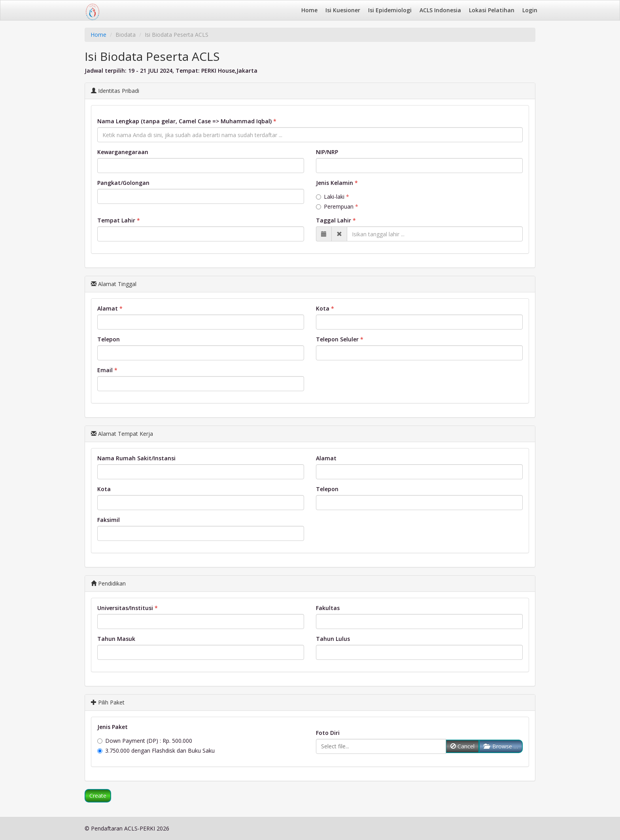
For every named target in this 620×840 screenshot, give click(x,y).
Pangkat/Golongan (123, 183)
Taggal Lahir (334, 220)
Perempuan (335, 206)
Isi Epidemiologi (390, 10)
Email (105, 370)
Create (98, 796)
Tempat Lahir (116, 220)
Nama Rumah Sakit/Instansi (136, 458)
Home (309, 10)
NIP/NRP (327, 152)
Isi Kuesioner (343, 10)
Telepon (109, 339)
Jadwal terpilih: (106, 71)
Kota (323, 308)
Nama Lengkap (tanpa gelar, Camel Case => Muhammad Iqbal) (184, 121)
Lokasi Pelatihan (492, 10)
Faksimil (109, 520)
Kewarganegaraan (123, 152)
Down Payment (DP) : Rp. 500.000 (145, 741)
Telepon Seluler (337, 339)
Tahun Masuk (116, 639)
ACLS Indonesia (440, 10)
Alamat (108, 308)
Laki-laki (330, 197)
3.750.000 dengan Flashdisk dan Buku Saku (156, 751)
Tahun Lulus (333, 639)
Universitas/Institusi (125, 608)
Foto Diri (328, 733)
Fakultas (328, 608)
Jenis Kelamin (335, 183)
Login (530, 10)
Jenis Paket (112, 727)
